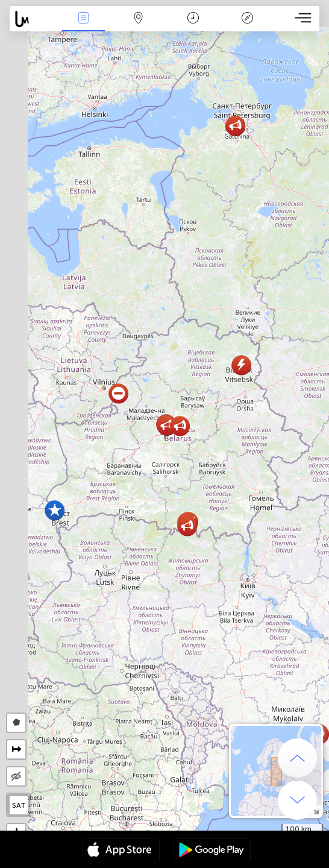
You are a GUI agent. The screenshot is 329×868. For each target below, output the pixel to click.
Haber (84, 19)
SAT (19, 805)
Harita (138, 19)
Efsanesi (248, 19)
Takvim (193, 19)
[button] (180, 426)
